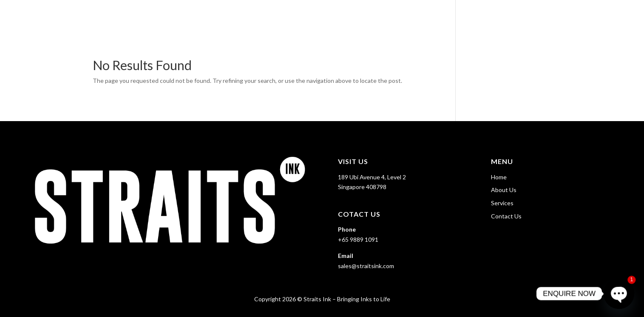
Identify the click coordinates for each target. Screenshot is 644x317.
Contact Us (611, 17)
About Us (518, 17)
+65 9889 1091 (358, 239)
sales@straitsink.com (366, 266)
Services (558, 17)
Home (483, 17)
